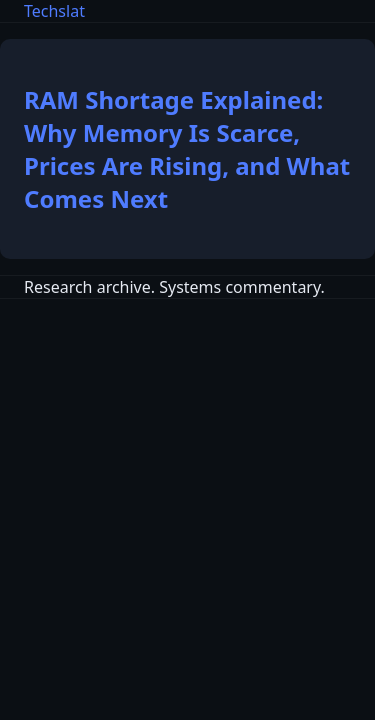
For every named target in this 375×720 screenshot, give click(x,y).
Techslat (54, 11)
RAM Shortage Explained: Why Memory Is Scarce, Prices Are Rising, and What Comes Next (187, 149)
